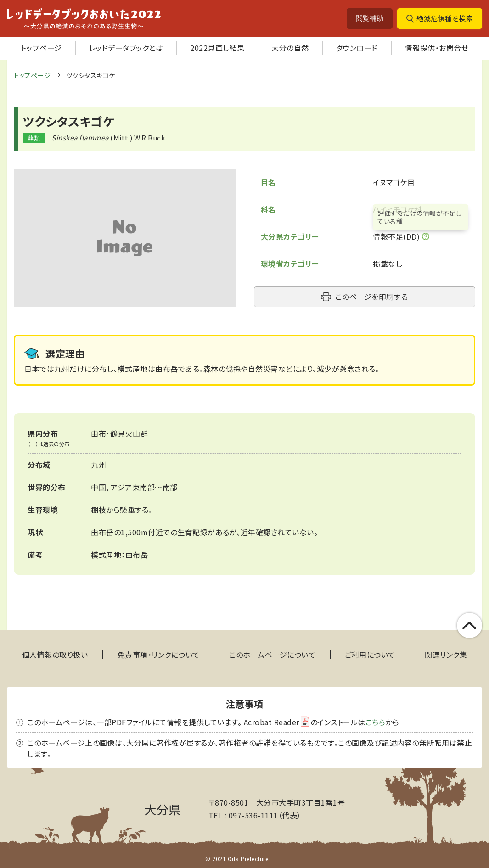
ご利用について (370, 655)
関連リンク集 (446, 655)
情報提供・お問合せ (437, 48)
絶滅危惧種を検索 (445, 18)
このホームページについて (272, 655)
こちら (376, 722)
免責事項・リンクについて (159, 655)
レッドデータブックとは (126, 48)
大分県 (163, 809)
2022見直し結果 (217, 48)
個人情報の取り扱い (55, 655)
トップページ (41, 48)
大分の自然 (290, 48)
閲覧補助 (370, 18)
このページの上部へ (469, 625)
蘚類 (34, 138)
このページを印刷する (371, 297)
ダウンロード (357, 48)
